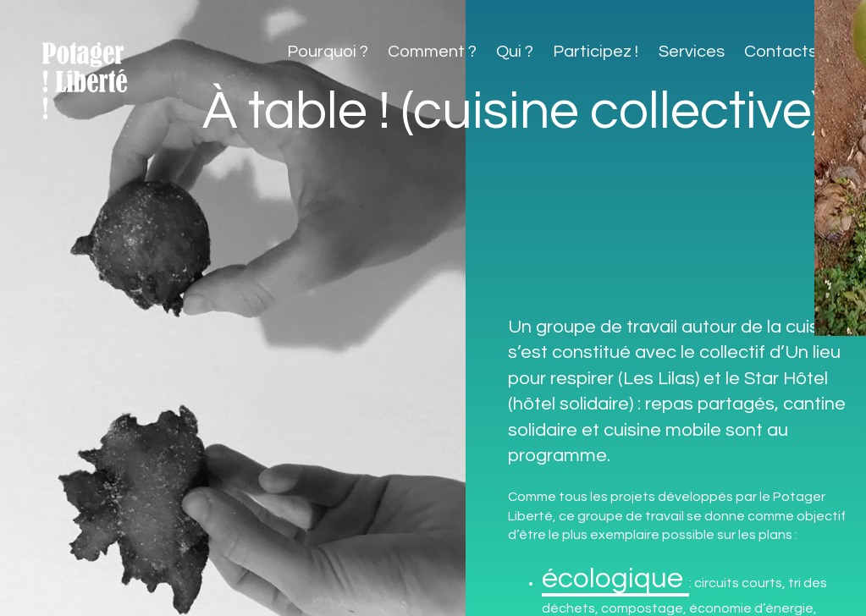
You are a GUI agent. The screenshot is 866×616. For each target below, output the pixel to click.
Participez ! (596, 52)
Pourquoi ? (328, 52)
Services (692, 52)
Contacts (781, 52)
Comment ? (432, 52)
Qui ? (515, 52)
